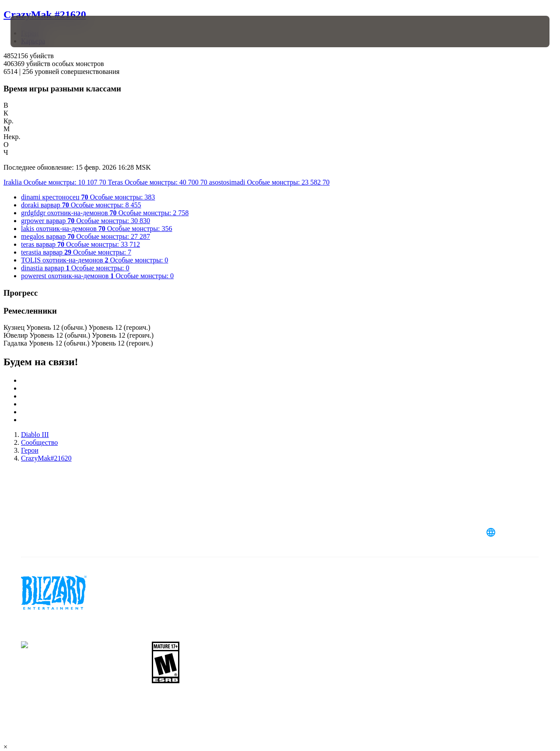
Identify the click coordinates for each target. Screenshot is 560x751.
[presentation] (38, 31)
